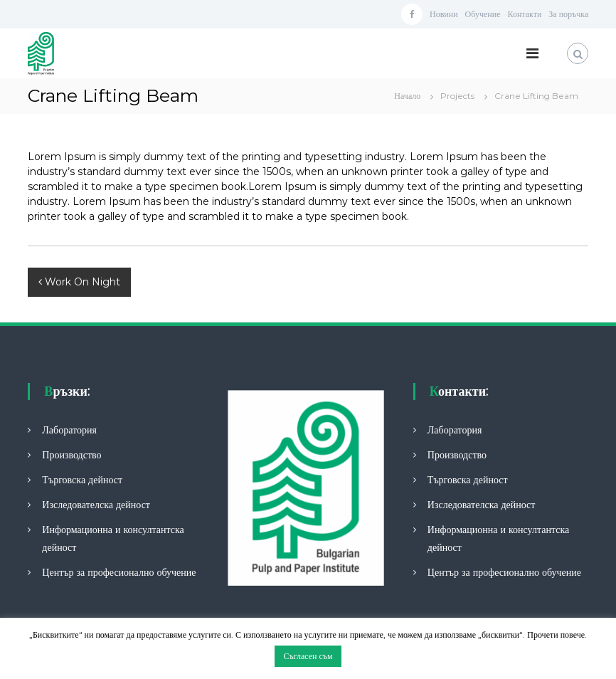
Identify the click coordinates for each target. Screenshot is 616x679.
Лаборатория (69, 430)
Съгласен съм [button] (308, 656)
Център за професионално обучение (119, 572)
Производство (71, 455)
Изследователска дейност (96, 505)
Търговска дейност (82, 480)
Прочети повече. (556, 635)
